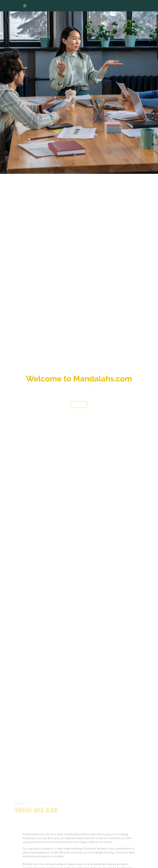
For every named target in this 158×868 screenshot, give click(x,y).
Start (79, 406)
